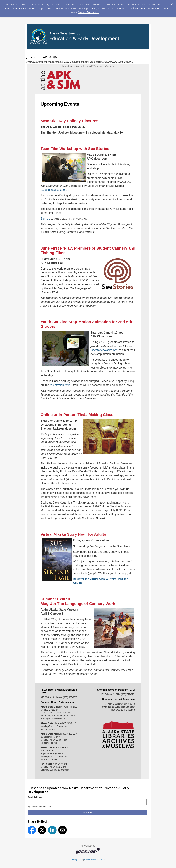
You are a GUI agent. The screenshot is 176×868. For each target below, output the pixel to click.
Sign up (45, 219)
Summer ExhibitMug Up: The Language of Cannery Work (78, 601)
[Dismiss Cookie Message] (172, 3)
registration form (60, 385)
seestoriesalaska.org (54, 190)
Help (103, 860)
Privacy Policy (77, 860)
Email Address (35, 797)
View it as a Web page (104, 66)
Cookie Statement (89, 12)
